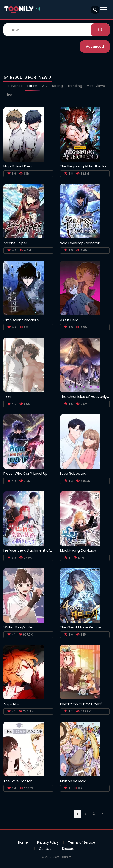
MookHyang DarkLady (78, 550)
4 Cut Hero (69, 320)
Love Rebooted (73, 473)
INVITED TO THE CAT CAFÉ (81, 704)
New (9, 94)
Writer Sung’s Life (18, 627)
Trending (75, 86)
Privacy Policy (48, 842)
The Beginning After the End (84, 166)
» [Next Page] (102, 814)
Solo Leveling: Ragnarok (80, 243)
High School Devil (18, 166)
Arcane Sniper (15, 243)
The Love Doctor (18, 781)
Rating (58, 86)
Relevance (14, 86)
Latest (32, 86)
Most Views (96, 86)
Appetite (11, 704)
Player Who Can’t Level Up (26, 473)
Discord (68, 849)
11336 (7, 397)
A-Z (45, 86)
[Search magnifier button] (95, 10)
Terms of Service (82, 842)
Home (23, 842)
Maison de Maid (73, 781)
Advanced (95, 47)
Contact (46, 849)
